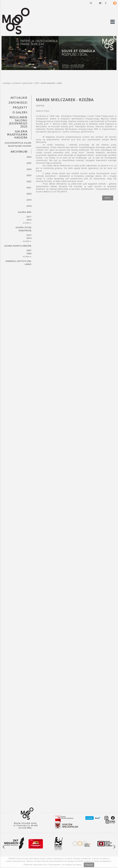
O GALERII (20, 112)
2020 (29, 194)
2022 (29, 181)
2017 (29, 217)
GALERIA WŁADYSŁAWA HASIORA (17, 134)
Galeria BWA (28, 83)
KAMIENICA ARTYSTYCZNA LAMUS (19, 263)
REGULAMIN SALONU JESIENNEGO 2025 (18, 122)
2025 (29, 163)
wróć (108, 198)
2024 (29, 169)
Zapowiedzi (18, 103)
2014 (29, 238)
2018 (29, 206)
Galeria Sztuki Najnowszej (23, 229)
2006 (29, 254)
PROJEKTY (20, 107)
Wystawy (7, 83)
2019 (29, 200)
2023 (29, 175)
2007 (29, 250)
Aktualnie (19, 98)
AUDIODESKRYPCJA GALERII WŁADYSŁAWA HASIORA (18, 144)
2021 (29, 188)
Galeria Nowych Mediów (18, 246)
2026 (29, 157)
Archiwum (17, 83)
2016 (29, 220)
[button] (91, 3)
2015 (29, 235)
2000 (37, 83)
